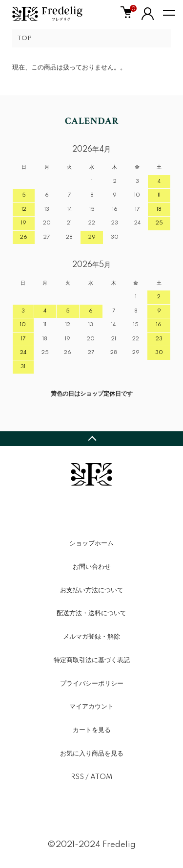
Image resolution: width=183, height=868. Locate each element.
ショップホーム (91, 543)
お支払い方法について (92, 590)
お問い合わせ (92, 567)
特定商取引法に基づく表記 (92, 660)
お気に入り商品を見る (92, 754)
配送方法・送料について (91, 613)
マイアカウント (91, 707)
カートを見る (92, 730)
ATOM (101, 777)
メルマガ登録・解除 (91, 637)
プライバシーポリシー (92, 684)
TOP (24, 38)
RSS (77, 777)
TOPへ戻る (91, 439)
